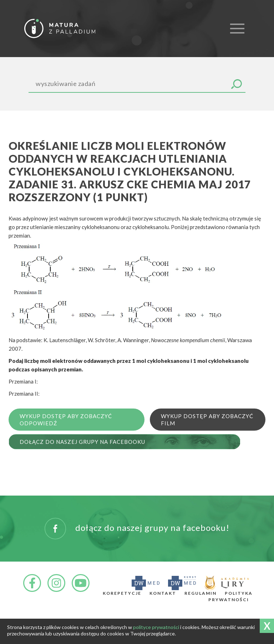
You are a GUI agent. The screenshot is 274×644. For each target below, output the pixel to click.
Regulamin (201, 593)
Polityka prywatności (230, 596)
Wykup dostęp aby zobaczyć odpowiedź (66, 420)
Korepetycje (122, 593)
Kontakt (163, 593)
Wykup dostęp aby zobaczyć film (207, 420)
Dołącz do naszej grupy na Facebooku (82, 442)
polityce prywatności (156, 627)
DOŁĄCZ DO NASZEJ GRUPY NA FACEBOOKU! (137, 529)
